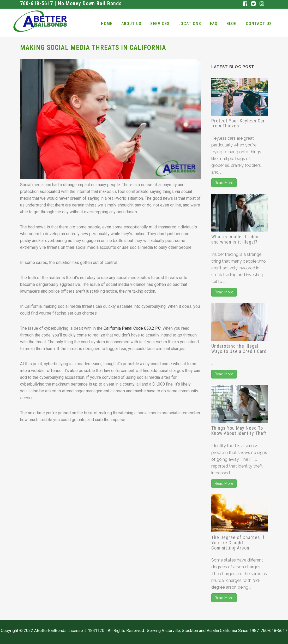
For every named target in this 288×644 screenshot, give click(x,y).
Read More (224, 183)
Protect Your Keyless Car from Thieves (238, 123)
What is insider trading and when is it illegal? (236, 239)
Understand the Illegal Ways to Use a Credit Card (239, 349)
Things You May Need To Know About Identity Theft (239, 431)
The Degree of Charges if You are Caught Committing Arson (238, 543)
